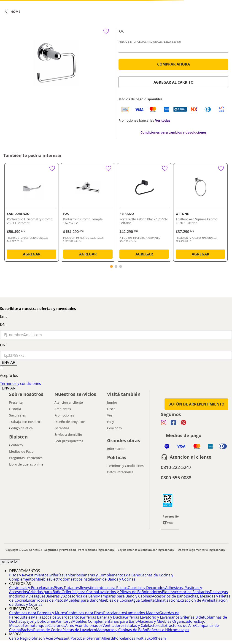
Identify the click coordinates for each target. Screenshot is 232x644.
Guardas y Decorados (146, 588)
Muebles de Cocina (115, 600)
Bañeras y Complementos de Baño (111, 575)
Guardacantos (69, 617)
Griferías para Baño (45, 592)
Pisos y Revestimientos (29, 575)
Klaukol (147, 638)
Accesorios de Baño (169, 596)
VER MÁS (10, 562)
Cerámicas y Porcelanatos (31, 588)
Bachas (27, 630)
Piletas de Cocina (48, 630)
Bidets (167, 592)
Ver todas (163, 120)
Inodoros (154, 592)
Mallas (38, 617)
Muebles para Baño (82, 600)
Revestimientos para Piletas (104, 588)
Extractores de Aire (179, 625)
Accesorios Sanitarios (191, 592)
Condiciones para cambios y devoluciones (173, 132)
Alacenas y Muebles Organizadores (168, 621)
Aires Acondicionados (84, 625)
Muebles (43, 579)
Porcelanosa (125, 638)
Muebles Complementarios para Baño (105, 621)
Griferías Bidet (192, 617)
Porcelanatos (115, 613)
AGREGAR (32, 254)
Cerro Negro (20, 638)
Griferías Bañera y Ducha (103, 617)
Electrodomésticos (66, 579)
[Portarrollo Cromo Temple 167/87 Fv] (88, 213)
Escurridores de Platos (46, 600)
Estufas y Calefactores (143, 625)
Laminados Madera (143, 613)
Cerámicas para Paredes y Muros (38, 613)
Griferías (56, 575)
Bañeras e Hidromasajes (168, 630)
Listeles (26, 617)
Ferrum (95, 638)
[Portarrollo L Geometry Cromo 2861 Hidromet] (32, 213)
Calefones (57, 625)
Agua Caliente (143, 600)
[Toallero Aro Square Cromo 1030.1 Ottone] (200, 213)
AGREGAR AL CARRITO (174, 82)
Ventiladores (113, 625)
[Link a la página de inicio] (12, 11)
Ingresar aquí (107, 550)
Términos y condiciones (20, 384)
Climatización (166, 600)
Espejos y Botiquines (38, 621)
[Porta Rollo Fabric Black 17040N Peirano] (144, 213)
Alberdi (108, 638)
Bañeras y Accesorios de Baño (71, 596)
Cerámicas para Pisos (85, 613)
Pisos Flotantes (67, 588)
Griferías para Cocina (80, 592)
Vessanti (63, 638)
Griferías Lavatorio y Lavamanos (152, 617)
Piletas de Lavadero (79, 630)
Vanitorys (64, 621)
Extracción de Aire (193, 600)
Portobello (80, 638)
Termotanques (35, 625)
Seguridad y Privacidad (60, 550)
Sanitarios (72, 575)
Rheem (160, 638)
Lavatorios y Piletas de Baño (122, 592)
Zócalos (50, 617)
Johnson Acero (43, 638)
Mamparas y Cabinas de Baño (122, 630)
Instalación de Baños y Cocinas (109, 579)
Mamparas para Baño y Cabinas (125, 596)
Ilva (138, 638)
